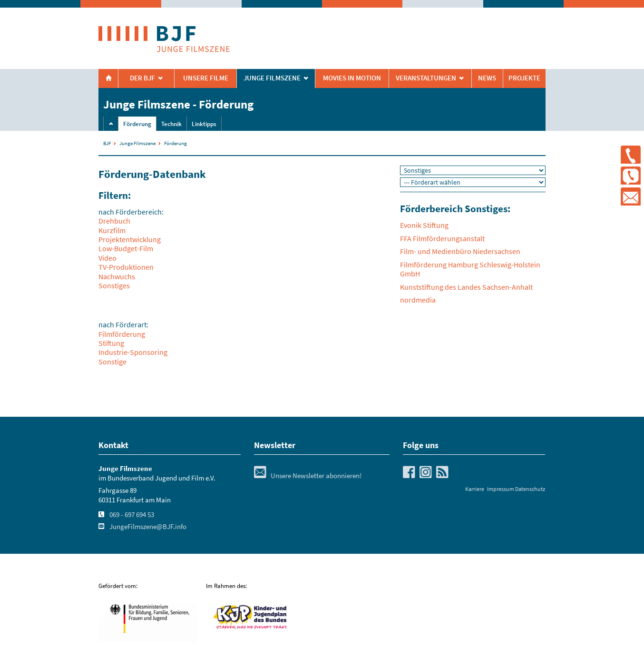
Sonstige (112, 362)
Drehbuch (114, 221)
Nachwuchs (117, 276)
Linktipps (204, 124)
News (487, 78)
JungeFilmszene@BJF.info (148, 527)
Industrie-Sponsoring (133, 352)
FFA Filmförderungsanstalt (442, 238)
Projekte (524, 78)
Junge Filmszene (137, 143)
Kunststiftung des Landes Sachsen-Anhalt (466, 287)
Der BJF (142, 78)
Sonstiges (114, 285)
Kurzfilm (112, 230)
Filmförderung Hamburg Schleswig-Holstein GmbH (470, 269)
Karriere (475, 489)
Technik (171, 124)
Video (107, 258)
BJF (107, 143)
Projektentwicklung (130, 239)
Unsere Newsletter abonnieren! (308, 476)
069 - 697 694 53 (132, 515)
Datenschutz (530, 489)
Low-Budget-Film (126, 248)
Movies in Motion (352, 78)
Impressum (501, 489)
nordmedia (418, 300)
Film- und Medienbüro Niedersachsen (460, 251)
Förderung (137, 124)
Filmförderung (122, 334)
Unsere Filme (206, 78)
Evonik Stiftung (424, 225)
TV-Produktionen (126, 267)
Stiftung (111, 343)
